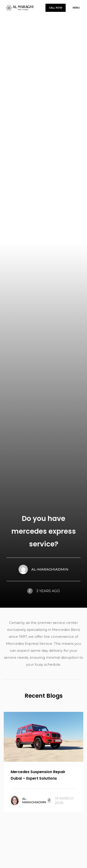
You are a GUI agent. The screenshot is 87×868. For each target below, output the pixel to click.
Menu (76, 8)
